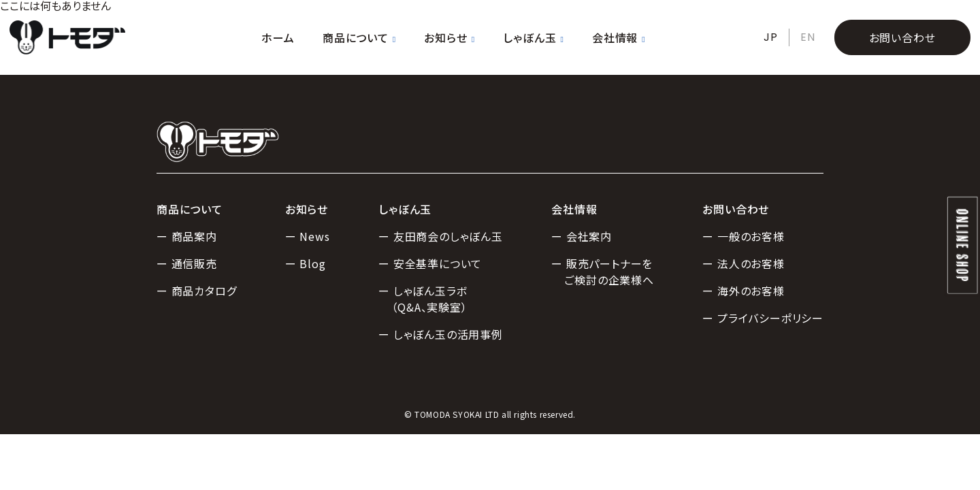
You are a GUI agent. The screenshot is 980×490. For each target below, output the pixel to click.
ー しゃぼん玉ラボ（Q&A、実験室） (423, 299)
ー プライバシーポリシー (763, 318)
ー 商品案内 (187, 236)
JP (771, 37)
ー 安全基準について (430, 263)
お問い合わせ (902, 37)
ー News (308, 236)
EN (808, 37)
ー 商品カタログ (196, 291)
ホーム (278, 37)
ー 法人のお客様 (743, 263)
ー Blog (306, 263)
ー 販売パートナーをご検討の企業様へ (603, 272)
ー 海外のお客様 (743, 291)
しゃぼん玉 (533, 38)
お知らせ (449, 38)
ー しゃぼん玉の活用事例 (441, 334)
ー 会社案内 (582, 236)
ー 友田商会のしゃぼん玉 (441, 236)
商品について (359, 38)
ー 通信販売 (187, 263)
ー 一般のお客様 (743, 236)
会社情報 (619, 38)
